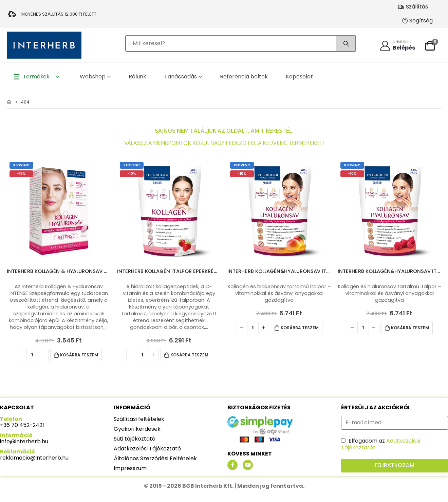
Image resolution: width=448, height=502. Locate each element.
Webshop (93, 77)
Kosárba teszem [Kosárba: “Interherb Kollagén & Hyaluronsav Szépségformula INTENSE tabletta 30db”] (79, 355)
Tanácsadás (181, 77)
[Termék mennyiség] (32, 355)
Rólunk (137, 77)
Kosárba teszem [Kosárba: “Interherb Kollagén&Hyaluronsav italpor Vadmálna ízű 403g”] (410, 328)
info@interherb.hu (24, 441)
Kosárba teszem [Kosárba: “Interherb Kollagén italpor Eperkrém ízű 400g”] (189, 355)
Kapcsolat (299, 77)
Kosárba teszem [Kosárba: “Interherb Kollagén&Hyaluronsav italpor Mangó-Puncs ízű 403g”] (300, 328)
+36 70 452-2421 (22, 425)
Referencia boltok (244, 77)
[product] (59, 211)
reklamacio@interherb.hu (34, 458)
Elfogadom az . (381, 444)
